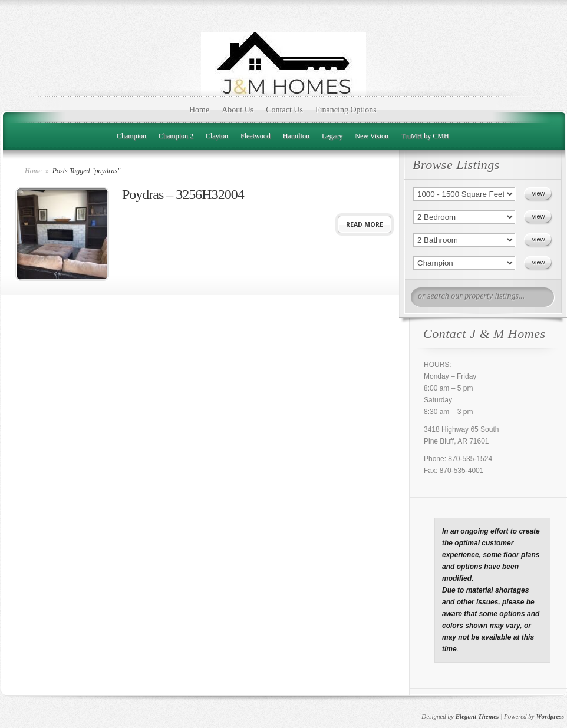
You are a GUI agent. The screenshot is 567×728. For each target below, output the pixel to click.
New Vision (372, 136)
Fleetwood (256, 136)
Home (199, 110)
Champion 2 (176, 136)
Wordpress (550, 716)
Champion (131, 136)
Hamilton (296, 136)
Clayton (217, 136)
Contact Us (284, 110)
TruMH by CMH (425, 136)
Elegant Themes (477, 716)
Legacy (332, 136)
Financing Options (346, 110)
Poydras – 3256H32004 (183, 194)
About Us (238, 110)
